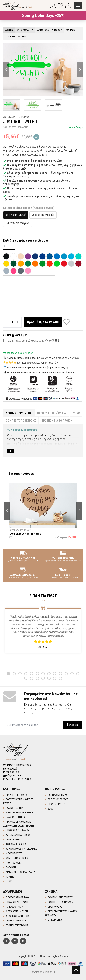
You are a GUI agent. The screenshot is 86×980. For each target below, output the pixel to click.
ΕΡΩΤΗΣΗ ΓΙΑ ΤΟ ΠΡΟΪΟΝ (57, 421)
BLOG (51, 809)
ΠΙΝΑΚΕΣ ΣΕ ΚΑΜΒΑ (16, 795)
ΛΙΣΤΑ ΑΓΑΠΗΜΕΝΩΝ (17, 911)
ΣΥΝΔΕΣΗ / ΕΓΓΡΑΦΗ (17, 902)
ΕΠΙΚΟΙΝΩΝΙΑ (55, 920)
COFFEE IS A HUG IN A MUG (25, 534)
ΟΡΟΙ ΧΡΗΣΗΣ (55, 907)
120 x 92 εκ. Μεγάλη (17, 223)
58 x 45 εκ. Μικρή (16, 215)
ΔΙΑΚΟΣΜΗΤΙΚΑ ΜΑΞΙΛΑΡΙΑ (20, 872)
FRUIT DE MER (13, 863)
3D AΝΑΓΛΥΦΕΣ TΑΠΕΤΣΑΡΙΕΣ (21, 849)
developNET (49, 972)
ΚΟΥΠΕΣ (10, 877)
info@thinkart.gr (13, 776)
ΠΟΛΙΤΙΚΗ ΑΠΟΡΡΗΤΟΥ (60, 897)
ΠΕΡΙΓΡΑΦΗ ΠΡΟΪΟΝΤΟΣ (52, 413)
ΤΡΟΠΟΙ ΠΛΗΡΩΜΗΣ (17, 921)
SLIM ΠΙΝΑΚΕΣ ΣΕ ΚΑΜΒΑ (19, 813)
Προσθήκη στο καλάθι (43, 322)
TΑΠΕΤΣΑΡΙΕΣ (13, 839)
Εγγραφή (72, 725)
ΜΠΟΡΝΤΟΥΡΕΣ (14, 853)
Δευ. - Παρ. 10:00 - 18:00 (17, 779)
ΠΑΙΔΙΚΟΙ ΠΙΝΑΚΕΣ (15, 817)
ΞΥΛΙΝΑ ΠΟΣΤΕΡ (14, 808)
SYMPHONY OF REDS (17, 858)
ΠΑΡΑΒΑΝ (11, 867)
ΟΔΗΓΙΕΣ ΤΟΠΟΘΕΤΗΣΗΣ (21, 421)
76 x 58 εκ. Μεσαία (43, 215)
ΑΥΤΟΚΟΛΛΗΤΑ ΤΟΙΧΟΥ (18, 835)
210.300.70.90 (12, 772)
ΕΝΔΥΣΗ (10, 881)
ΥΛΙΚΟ (76, 413)
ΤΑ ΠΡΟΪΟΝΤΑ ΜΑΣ (58, 799)
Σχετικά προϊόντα (21, 473)
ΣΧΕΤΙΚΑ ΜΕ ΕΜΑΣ (58, 795)
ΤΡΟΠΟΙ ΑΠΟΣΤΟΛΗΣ (17, 925)
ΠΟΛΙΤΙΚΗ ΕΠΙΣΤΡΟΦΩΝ (60, 902)
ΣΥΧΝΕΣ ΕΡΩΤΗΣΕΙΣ (58, 804)
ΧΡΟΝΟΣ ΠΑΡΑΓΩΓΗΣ (19, 413)
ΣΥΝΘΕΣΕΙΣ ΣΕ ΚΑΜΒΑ (18, 830)
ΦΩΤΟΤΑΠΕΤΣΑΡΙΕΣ (16, 844)
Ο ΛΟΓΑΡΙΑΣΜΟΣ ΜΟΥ (17, 897)
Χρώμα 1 (9, 246)
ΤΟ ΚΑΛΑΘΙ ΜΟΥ (14, 907)
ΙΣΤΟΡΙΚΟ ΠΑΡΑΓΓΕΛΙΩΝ (18, 916)
